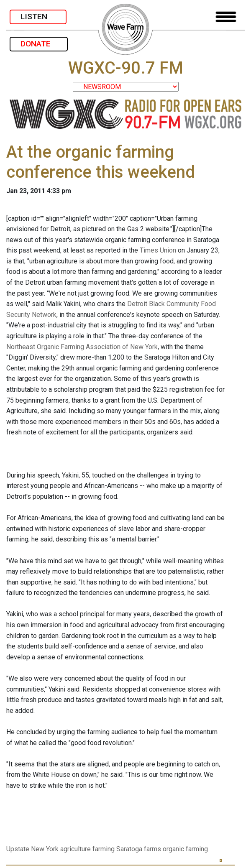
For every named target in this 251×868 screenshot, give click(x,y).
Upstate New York (32, 849)
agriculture (76, 849)
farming (104, 849)
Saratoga (129, 849)
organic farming (185, 849)
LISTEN (38, 17)
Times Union (158, 250)
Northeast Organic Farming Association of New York (82, 347)
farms (152, 849)
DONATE (39, 44)
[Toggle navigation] (226, 17)
